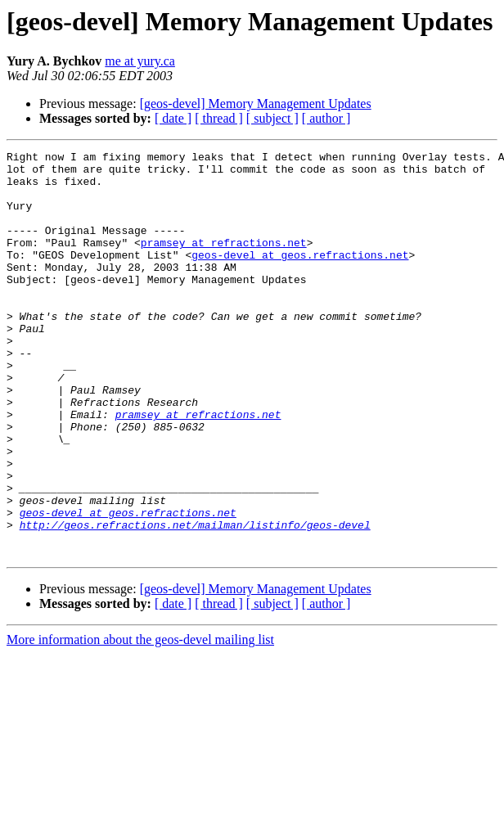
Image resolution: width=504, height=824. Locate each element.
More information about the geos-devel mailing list (140, 720)
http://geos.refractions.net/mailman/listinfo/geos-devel (195, 601)
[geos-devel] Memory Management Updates (256, 104)
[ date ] (173, 118)
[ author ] (326, 118)
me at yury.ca (140, 61)
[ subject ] (272, 118)
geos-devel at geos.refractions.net (300, 277)
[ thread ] (219, 118)
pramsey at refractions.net (224, 262)
